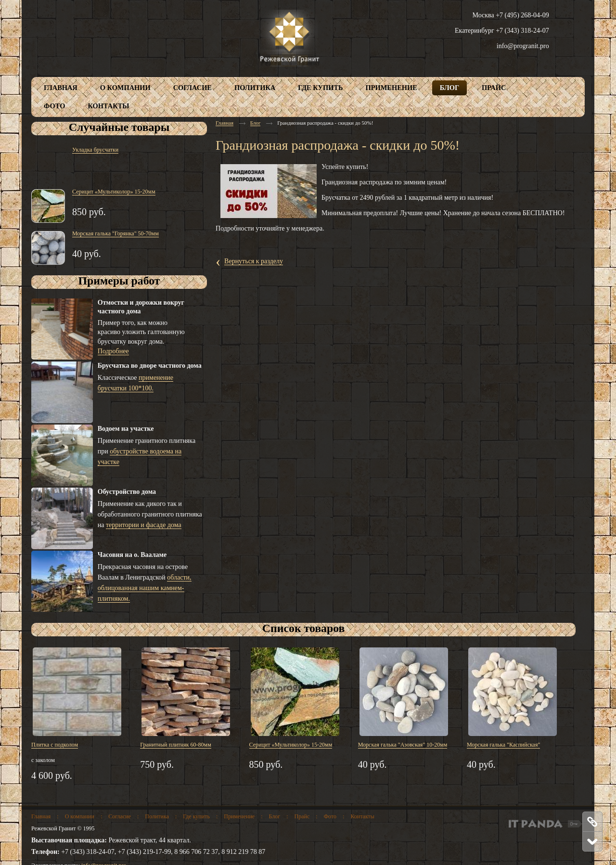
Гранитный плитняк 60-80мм (176, 745)
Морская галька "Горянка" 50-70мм (115, 233)
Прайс (302, 816)
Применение (239, 816)
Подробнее (113, 351)
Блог (256, 123)
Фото (330, 816)
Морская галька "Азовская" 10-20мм (403, 745)
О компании (80, 816)
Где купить (196, 816)
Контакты (362, 816)
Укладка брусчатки (95, 150)
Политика (157, 816)
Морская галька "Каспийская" (503, 745)
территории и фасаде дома (144, 525)
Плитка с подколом (55, 745)
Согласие (120, 816)
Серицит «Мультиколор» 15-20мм (114, 192)
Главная (225, 123)
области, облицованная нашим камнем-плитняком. (145, 588)
